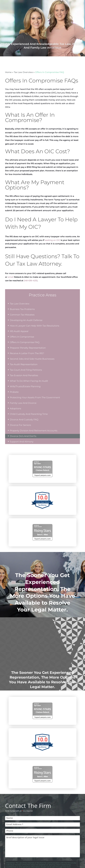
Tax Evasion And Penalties (24, 375)
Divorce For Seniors (20, 425)
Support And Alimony (22, 442)
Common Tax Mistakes (22, 315)
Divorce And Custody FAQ (24, 420)
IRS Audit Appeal (19, 331)
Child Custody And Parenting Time (29, 414)
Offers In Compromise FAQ (25, 342)
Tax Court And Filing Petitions (26, 370)
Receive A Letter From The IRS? (27, 353)
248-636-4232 (31, 281)
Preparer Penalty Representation (28, 348)
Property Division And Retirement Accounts (34, 431)
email (11, 277)
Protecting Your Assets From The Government (35, 397)
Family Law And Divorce (23, 403)
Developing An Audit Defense (26, 320)
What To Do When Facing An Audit (29, 381)
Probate (14, 392)
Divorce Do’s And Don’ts (23, 436)
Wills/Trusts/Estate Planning (25, 386)
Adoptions (15, 409)
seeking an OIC (52, 240)
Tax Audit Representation (24, 364)
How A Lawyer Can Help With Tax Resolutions (35, 326)
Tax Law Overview (23, 72)
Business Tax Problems (22, 309)
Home (8, 72)
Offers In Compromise (22, 337)
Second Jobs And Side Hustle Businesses (32, 359)
